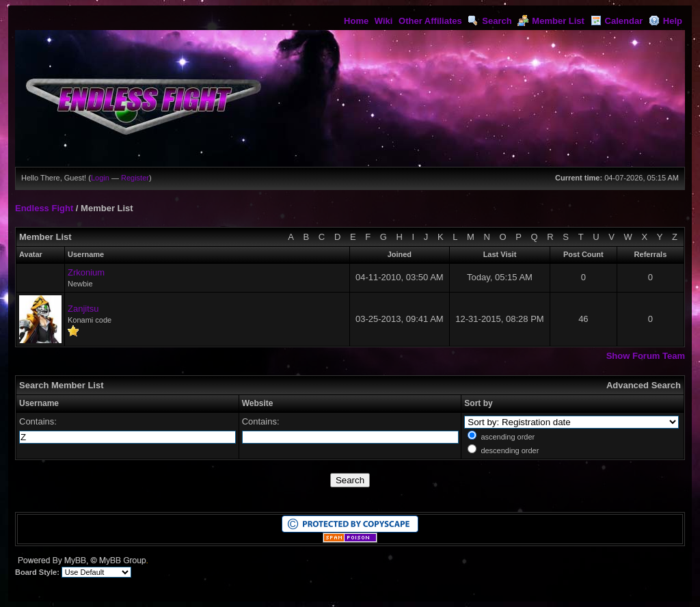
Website (258, 403)
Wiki (384, 21)
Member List (551, 21)
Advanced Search (644, 385)
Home (356, 21)
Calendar (617, 21)
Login (100, 178)
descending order (510, 450)
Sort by (478, 403)
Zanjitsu (83, 309)
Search (489, 21)
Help (665, 21)
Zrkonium (86, 272)
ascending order (508, 437)
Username (39, 403)
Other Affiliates (430, 21)
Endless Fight (44, 208)
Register (135, 178)
